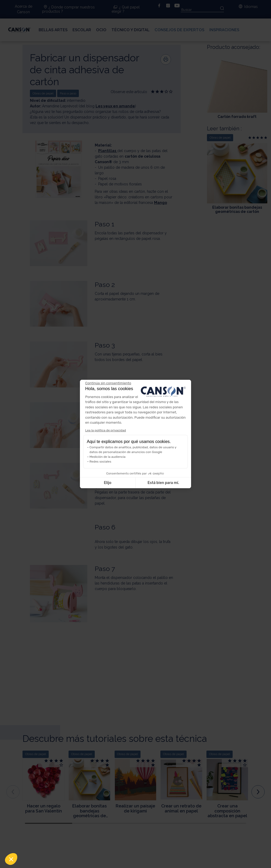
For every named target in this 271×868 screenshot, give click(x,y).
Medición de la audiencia (107, 457)
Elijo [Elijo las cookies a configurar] (107, 483)
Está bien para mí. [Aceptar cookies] (163, 483)
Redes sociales (100, 462)
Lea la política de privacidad (106, 430)
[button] (11, 859)
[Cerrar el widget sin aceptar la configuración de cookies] (108, 383)
